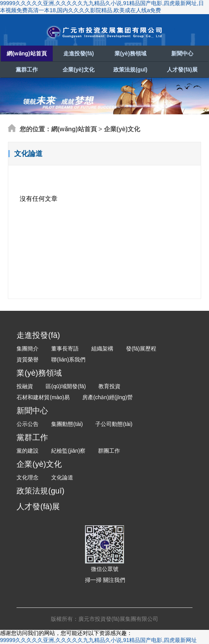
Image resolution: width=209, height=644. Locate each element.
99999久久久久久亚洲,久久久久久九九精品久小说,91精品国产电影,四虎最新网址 (98, 640)
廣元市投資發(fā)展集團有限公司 (105, 32)
